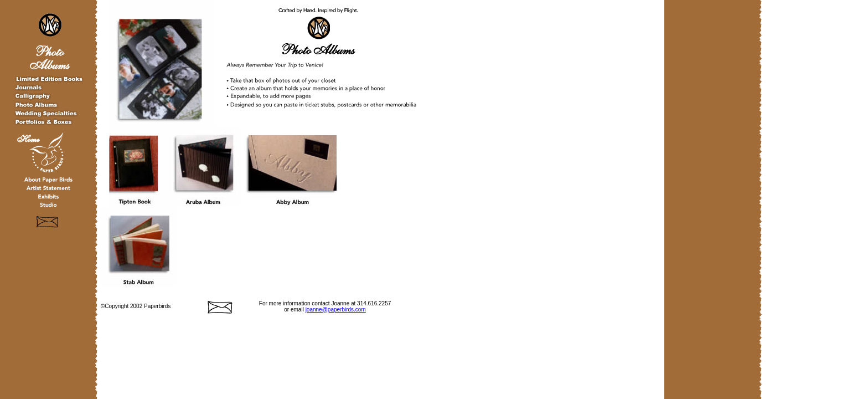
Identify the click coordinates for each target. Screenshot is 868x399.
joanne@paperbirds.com (336, 310)
